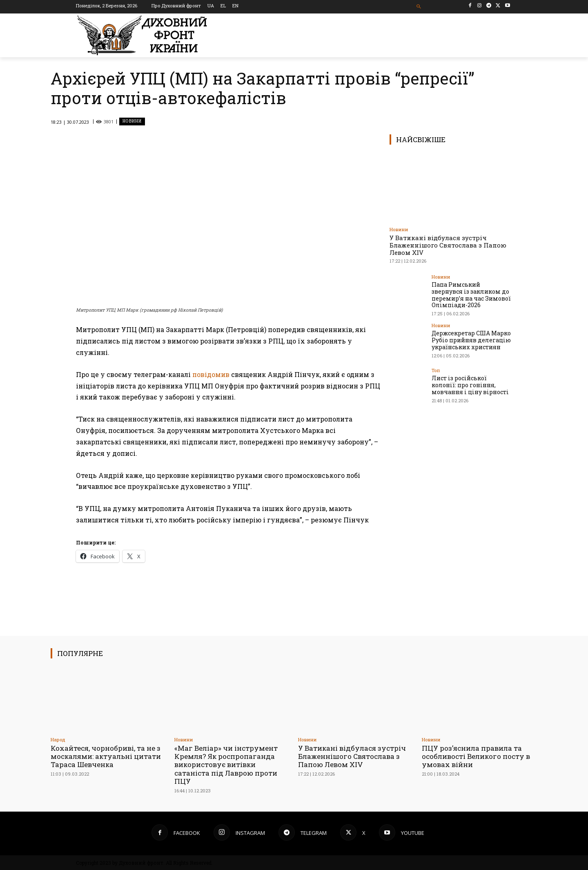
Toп (436, 370)
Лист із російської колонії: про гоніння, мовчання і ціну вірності (471, 385)
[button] (419, 7)
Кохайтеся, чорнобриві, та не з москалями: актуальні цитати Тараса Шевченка (106, 756)
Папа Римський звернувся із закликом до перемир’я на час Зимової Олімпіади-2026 (471, 295)
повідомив (211, 374)
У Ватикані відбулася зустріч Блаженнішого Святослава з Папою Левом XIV (448, 245)
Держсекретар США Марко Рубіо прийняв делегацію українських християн (471, 340)
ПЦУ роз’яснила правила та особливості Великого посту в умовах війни (476, 756)
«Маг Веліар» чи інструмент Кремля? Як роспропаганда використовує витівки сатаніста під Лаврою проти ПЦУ (226, 765)
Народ (58, 739)
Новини (132, 122)
